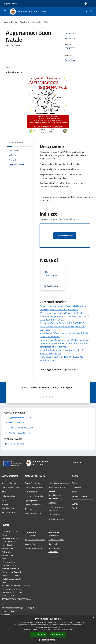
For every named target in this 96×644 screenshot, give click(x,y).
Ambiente (52, 503)
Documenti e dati (8, 512)
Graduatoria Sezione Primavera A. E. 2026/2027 (62, 323)
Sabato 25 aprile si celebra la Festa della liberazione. (63, 306)
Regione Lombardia (11, 3)
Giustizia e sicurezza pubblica (57, 489)
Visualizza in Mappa (65, 236)
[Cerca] (91, 12)
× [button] (93, 618)
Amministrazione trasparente (55, 534)
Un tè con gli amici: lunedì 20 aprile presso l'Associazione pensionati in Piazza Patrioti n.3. (61, 311)
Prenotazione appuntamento (31, 534)
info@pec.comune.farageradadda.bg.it (18, 608)
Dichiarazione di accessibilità (55, 550)
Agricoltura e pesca (56, 519)
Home (5, 22)
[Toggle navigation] (5, 11)
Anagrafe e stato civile (34, 483)
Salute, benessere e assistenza (57, 509)
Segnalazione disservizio (35, 540)
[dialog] (48, 630)
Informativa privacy (56, 540)
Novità (14, 22)
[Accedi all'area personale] (86, 4)
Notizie (75, 483)
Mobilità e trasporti (33, 513)
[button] (48, 640)
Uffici (4, 492)
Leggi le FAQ (30, 544)
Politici (4, 500)
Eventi (75, 508)
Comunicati (77, 487)
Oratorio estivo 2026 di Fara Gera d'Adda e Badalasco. (64, 340)
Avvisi (22, 22)
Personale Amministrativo (8, 506)
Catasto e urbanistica (34, 505)
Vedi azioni (70, 39)
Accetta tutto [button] (39, 635)
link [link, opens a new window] (71, 629)
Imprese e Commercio (34, 496)
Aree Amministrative (10, 487)
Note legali (53, 544)
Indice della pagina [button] (16, 142)
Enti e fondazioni (8, 496)
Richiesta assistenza (33, 548)
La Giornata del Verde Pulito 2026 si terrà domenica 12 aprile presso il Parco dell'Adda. (65, 345)
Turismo (28, 509)
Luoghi (75, 504)
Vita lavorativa (31, 492)
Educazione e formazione (59, 483)
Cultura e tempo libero (34, 487)
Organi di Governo (9, 483)
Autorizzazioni (54, 515)
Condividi (70, 33)
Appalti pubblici (31, 500)
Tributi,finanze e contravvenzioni (55, 497)
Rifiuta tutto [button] (58, 634)
